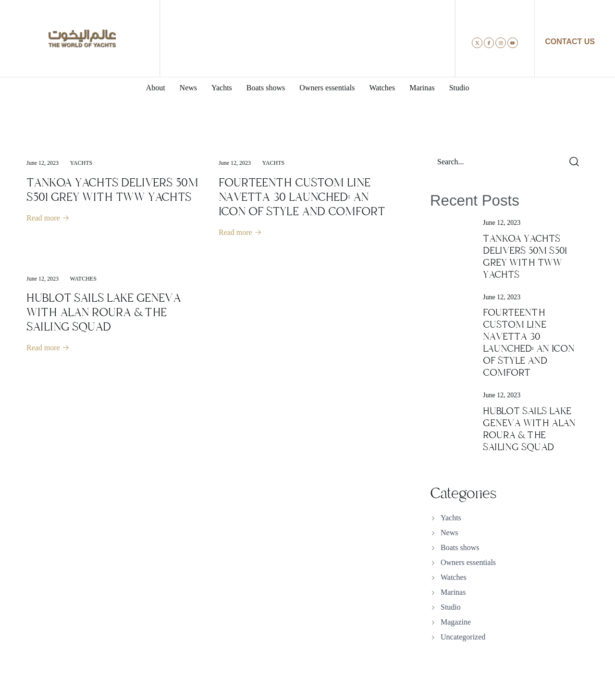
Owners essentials (468, 562)
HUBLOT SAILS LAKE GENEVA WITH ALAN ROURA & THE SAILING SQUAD (104, 313)
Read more (48, 218)
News (449, 533)
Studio (451, 607)
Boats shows (460, 547)
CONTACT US (570, 42)
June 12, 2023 (43, 163)
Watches (83, 279)
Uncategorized (463, 637)
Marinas (453, 592)
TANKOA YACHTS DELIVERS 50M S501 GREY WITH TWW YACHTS (112, 190)
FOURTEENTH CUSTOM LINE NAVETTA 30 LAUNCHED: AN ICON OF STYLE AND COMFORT (302, 197)
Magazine (456, 622)
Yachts (81, 163)
